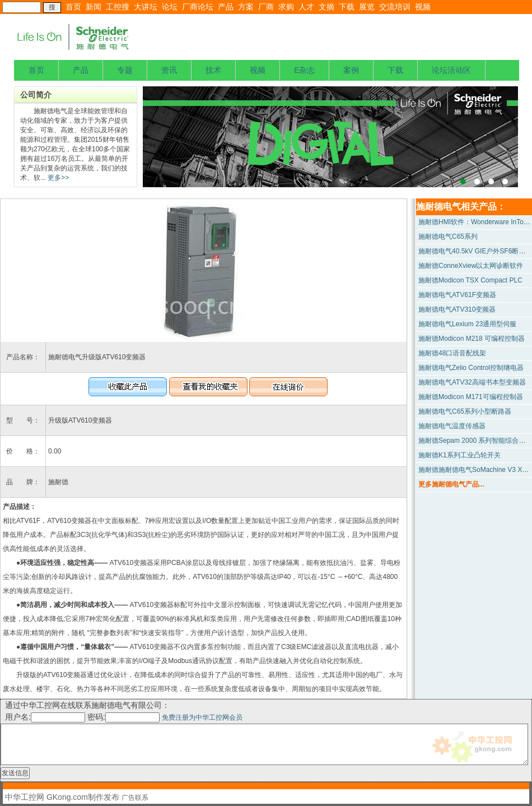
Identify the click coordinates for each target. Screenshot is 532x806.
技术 (213, 70)
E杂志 (304, 70)
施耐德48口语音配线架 (452, 353)
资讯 (169, 70)
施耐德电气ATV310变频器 (457, 309)
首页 (73, 7)
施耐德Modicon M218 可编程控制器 (472, 339)
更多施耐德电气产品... (451, 484)
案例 (351, 70)
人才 (306, 7)
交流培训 (395, 7)
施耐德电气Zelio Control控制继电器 (471, 368)
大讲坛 (146, 7)
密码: (125, 717)
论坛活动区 (451, 70)
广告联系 (135, 798)
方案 (246, 7)
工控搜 (118, 7)
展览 (367, 7)
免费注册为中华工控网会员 (202, 717)
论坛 (170, 7)
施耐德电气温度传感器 (452, 426)
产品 (226, 7)
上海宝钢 (330, 137)
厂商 (266, 7)
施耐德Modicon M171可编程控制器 (471, 397)
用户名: (45, 717)
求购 (286, 7)
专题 (125, 70)
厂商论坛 (198, 7)
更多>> (57, 178)
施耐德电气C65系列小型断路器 (465, 411)
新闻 (94, 7)
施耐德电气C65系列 (448, 237)
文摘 (326, 7)
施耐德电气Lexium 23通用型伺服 (467, 324)
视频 (423, 7)
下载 (347, 7)
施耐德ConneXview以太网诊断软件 (471, 266)
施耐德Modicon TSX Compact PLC (470, 280)
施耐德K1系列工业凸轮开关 (459, 455)
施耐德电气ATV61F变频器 (457, 295)
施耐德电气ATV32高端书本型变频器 (472, 382)
